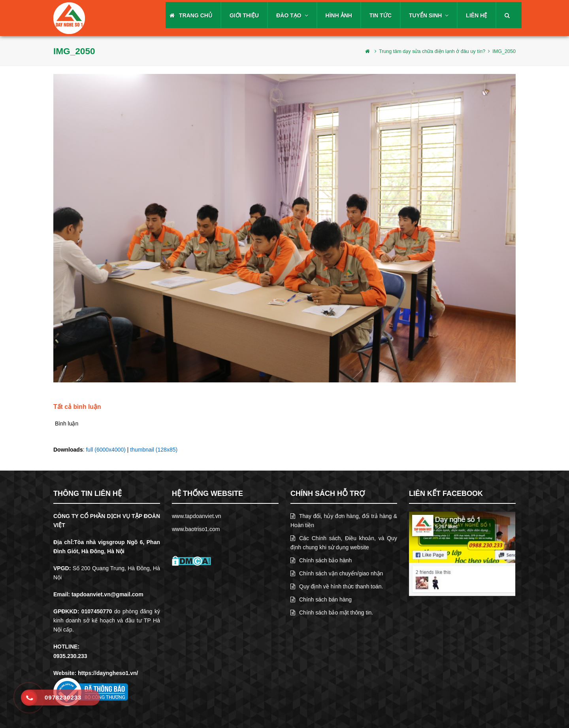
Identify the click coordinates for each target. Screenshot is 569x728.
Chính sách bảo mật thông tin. (332, 613)
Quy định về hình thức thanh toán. (337, 586)
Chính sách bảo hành (321, 560)
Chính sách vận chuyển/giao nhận (337, 573)
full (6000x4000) (106, 450)
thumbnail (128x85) (154, 450)
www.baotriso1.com (196, 529)
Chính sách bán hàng (321, 599)
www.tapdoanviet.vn (197, 516)
